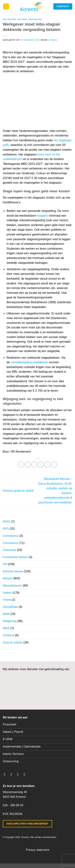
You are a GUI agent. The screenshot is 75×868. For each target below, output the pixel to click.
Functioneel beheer (15, 557)
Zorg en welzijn (13, 642)
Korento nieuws (13, 571)
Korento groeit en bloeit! (18, 491)
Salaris (22, 19)
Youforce (9, 635)
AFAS (7, 522)
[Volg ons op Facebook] (6, 774)
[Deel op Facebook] (28, 464)
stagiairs (43, 216)
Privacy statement (37, 850)
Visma (7, 600)
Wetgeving (35, 19)
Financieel (9, 550)
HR (4, 19)
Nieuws (12, 19)
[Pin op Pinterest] (47, 464)
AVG (6, 529)
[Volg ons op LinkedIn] (26, 774)
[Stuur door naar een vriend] (41, 464)
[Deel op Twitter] (34, 464)
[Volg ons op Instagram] (13, 774)
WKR (6, 628)
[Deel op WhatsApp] (21, 464)
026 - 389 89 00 (13, 805)
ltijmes (53, 40)
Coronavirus (11, 536)
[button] (6, 7)
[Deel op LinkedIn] (54, 464)
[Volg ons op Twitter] (19, 774)
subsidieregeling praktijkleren (30, 362)
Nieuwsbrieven (12, 586)
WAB (6, 614)
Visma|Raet (10, 607)
